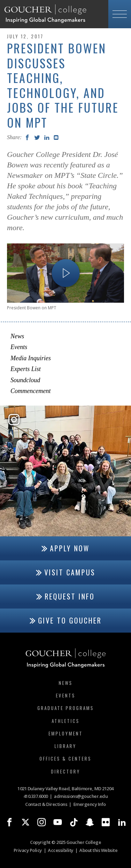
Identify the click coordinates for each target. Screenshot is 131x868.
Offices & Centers (65, 758)
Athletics (66, 721)
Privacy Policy (28, 850)
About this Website (98, 850)
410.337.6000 (36, 796)
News (17, 336)
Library (65, 746)
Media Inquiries (31, 358)
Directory (66, 771)
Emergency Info (90, 804)
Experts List (26, 369)
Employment (66, 733)
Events (19, 347)
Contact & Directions (46, 804)
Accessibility (61, 850)
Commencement (31, 391)
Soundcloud (25, 380)
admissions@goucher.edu (81, 796)
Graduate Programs (66, 708)
